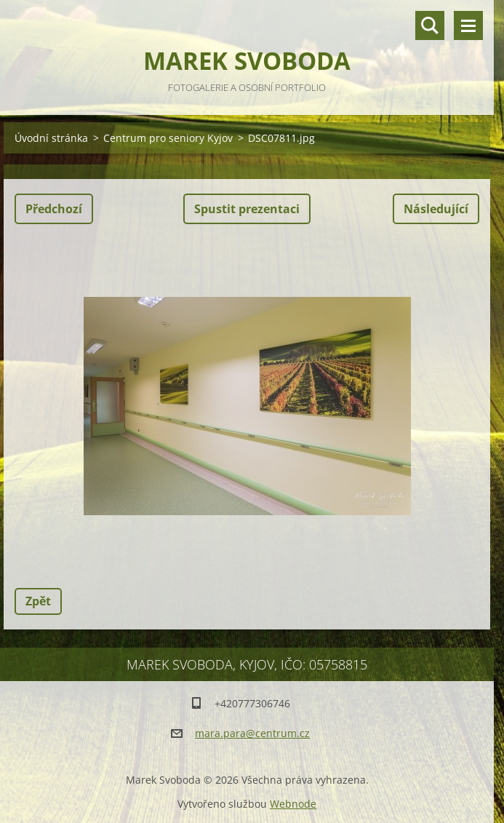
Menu (468, 25)
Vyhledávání (430, 25)
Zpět (38, 601)
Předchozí (54, 209)
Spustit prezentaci (247, 209)
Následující (436, 209)
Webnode (293, 804)
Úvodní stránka (51, 138)
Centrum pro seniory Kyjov (168, 138)
